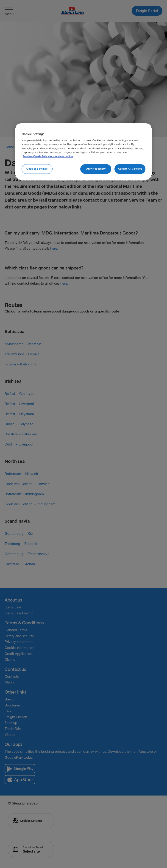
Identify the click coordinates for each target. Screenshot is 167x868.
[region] (83, 152)
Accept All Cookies (130, 169)
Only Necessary (96, 169)
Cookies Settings (37, 169)
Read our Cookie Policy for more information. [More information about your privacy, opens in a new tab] (48, 156)
